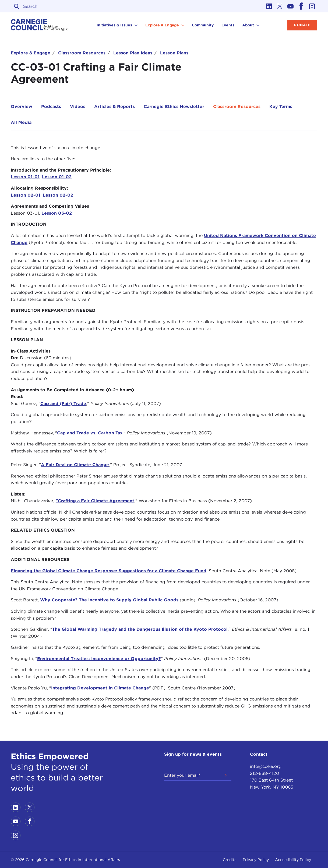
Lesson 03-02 (57, 213)
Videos (78, 107)
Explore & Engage (31, 53)
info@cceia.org (266, 766)
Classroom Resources (82, 53)
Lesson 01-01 (25, 177)
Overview (22, 107)
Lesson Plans (174, 53)
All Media (21, 122)
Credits (230, 860)
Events (228, 25)
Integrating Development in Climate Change (100, 688)
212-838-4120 (264, 773)
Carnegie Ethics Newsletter (174, 107)
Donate (302, 25)
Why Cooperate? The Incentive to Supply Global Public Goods (109, 600)
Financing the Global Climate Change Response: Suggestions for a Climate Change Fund (109, 571)
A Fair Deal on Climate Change (75, 465)
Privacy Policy (256, 860)
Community (203, 25)
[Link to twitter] (280, 6)
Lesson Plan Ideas (133, 53)
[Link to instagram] (312, 6)
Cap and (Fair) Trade (63, 404)
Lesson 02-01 (26, 195)
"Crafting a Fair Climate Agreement (95, 501)
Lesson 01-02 (57, 177)
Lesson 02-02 (58, 195)
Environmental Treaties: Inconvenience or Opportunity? (99, 659)
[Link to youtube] (290, 6)
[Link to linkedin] (269, 6)
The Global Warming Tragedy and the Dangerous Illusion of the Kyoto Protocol (140, 629)
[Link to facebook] (301, 6)
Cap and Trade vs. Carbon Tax (90, 433)
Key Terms (281, 107)
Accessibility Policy (293, 860)
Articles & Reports (114, 107)
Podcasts (51, 107)
